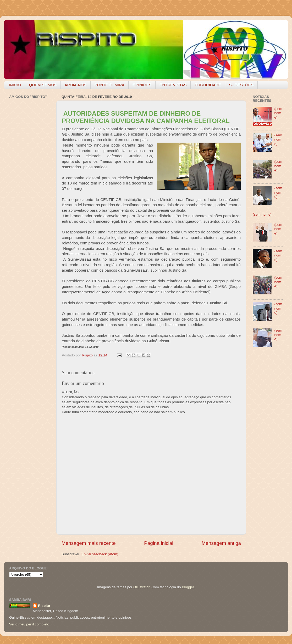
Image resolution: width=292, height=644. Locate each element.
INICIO (15, 85)
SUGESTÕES (241, 85)
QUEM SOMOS (43, 85)
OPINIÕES (142, 85)
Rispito (44, 606)
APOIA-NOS (76, 85)
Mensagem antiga (221, 543)
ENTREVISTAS (173, 85)
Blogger (188, 587)
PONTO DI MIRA (109, 85)
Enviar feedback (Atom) (100, 554)
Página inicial (159, 543)
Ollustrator (141, 587)
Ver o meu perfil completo (29, 624)
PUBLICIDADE (208, 85)
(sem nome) (278, 113)
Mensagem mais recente (89, 543)
